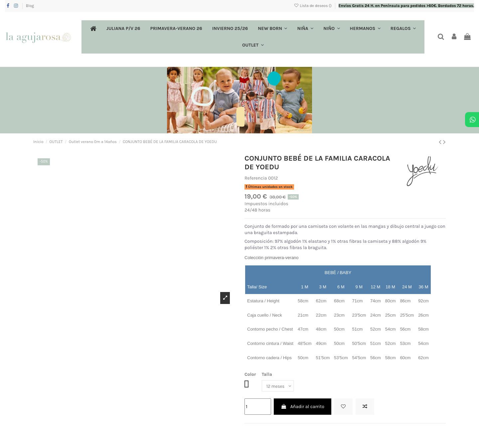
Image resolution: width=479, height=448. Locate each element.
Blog (30, 6)
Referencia (256, 178)
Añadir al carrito (302, 408)
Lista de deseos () (313, 6)
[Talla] (279, 386)
